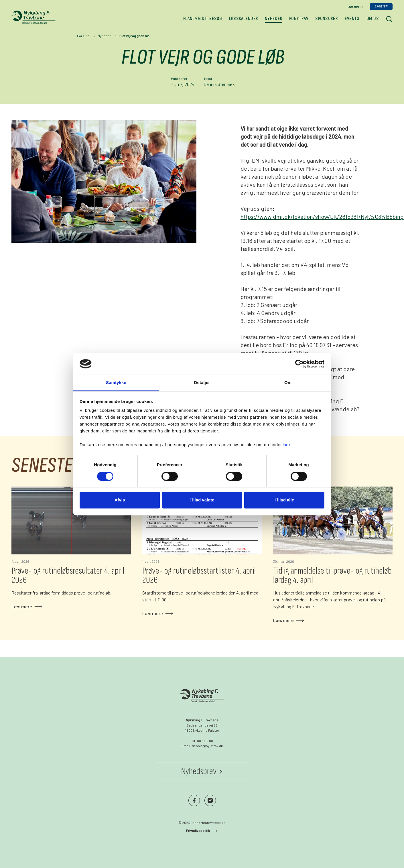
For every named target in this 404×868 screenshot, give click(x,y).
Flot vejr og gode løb (134, 36)
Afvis (120, 500)
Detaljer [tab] (202, 383)
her (287, 445)
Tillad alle (284, 500)
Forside (83, 36)
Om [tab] (288, 383)
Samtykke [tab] (116, 383)
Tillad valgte (202, 500)
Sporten (381, 6)
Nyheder (104, 36)
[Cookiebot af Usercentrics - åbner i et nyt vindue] (299, 364)
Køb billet (354, 7)
